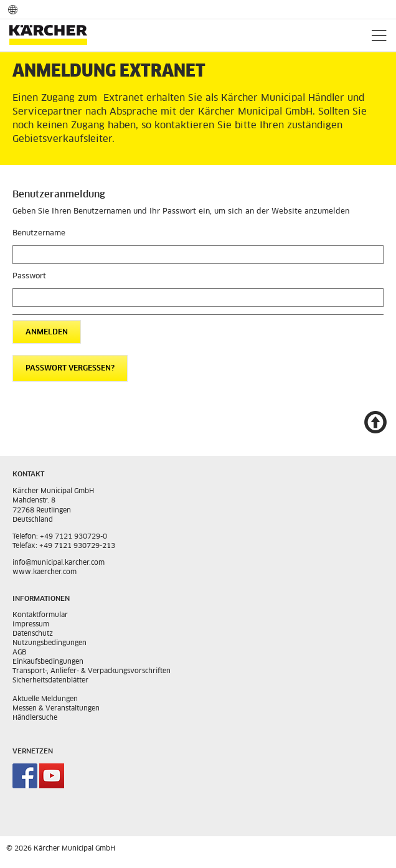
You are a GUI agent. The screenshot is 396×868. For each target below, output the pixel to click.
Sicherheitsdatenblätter (50, 680)
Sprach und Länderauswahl (13, 9)
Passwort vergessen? (70, 369)
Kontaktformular (40, 615)
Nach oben (375, 424)
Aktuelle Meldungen (45, 699)
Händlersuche (35, 718)
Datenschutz (33, 634)
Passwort (29, 276)
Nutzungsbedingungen (49, 643)
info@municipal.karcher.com (59, 563)
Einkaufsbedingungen (48, 662)
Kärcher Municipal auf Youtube (52, 776)
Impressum (31, 624)
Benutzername (39, 234)
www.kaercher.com (45, 572)
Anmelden (47, 333)
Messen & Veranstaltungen (56, 708)
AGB (20, 652)
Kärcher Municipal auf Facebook (25, 776)
